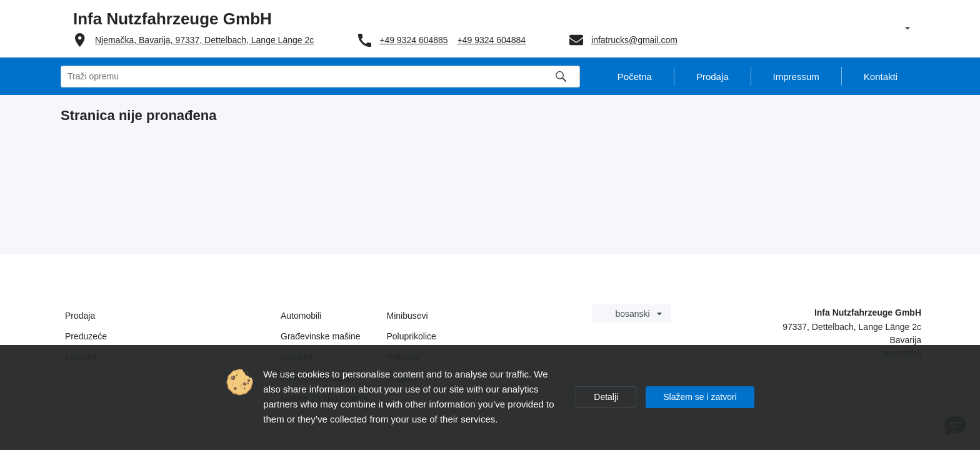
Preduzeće (86, 336)
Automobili (301, 316)
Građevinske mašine (321, 336)
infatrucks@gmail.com (634, 40)
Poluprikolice (412, 336)
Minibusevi (407, 316)
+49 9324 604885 (413, 40)
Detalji (606, 397)
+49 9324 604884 (492, 40)
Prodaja (80, 316)
